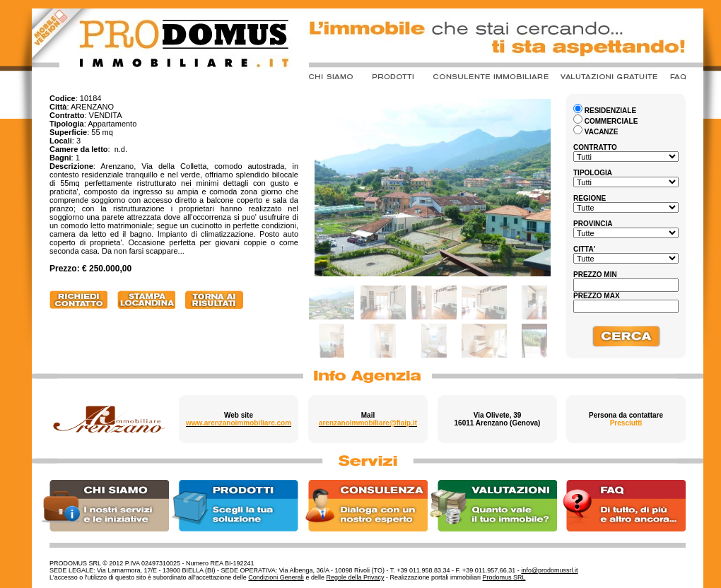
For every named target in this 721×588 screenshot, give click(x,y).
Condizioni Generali (276, 577)
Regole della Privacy (355, 577)
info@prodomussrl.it (549, 570)
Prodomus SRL (504, 577)
